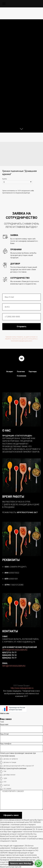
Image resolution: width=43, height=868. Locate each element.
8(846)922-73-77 (9, 658)
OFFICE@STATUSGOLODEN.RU (15, 650)
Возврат (10, 372)
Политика (21, 372)
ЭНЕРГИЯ (5, 785)
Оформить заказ (11, 815)
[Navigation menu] (4, 4)
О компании (21, 376)
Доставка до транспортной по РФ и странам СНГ (17, 766)
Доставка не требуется (9, 759)
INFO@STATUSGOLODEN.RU (14, 666)
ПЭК (3, 772)
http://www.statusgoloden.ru (22, 688)
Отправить (22, 327)
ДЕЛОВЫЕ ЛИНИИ (8, 775)
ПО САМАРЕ (6, 789)
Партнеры (33, 372)
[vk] (22, 358)
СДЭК (3, 778)
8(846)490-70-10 (9, 655)
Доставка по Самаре (8, 762)
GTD (3, 782)
